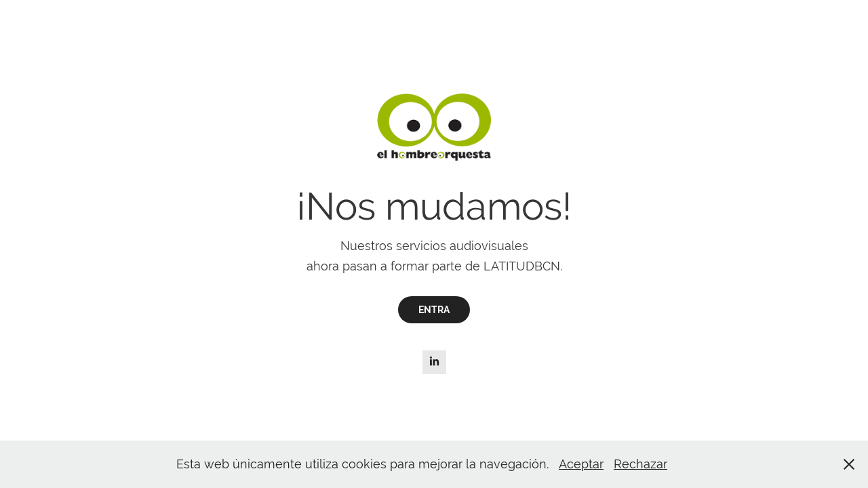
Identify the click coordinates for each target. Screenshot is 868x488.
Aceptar (581, 464)
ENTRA (434, 310)
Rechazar (640, 464)
